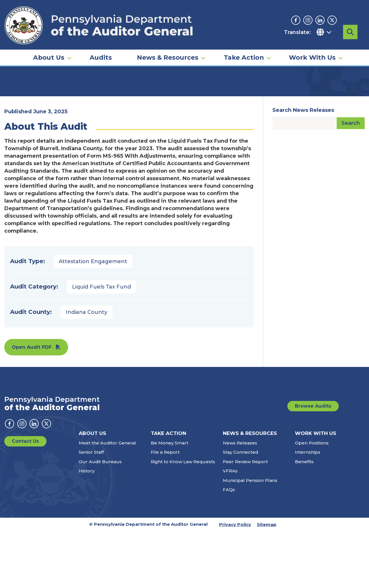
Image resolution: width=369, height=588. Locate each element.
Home (13, 88)
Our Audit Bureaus (100, 518)
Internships (308, 509)
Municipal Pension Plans (250, 537)
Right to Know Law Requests (183, 518)
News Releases (240, 500)
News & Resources (168, 48)
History (87, 528)
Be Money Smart (170, 500)
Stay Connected (241, 509)
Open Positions (312, 500)
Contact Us (25, 498)
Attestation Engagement (93, 318)
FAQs (229, 546)
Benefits (304, 518)
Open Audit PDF (32, 404)
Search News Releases (303, 167)
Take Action (244, 48)
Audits (101, 48)
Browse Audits (313, 463)
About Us (49, 48)
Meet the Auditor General (107, 500)
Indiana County (86, 369)
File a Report (165, 509)
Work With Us (312, 48)
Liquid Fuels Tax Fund (101, 344)
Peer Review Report (245, 518)
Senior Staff (91, 509)
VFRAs (230, 528)
